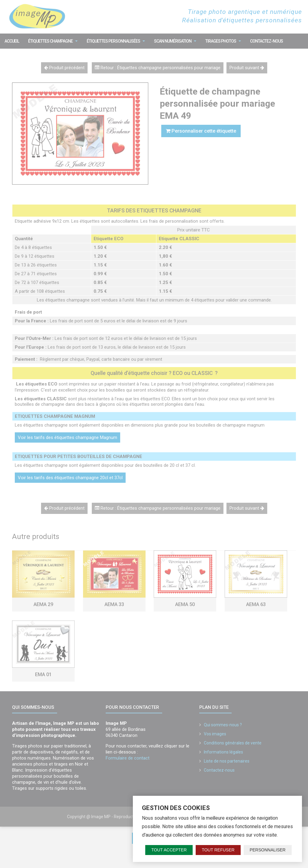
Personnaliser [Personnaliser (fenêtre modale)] (268, 850)
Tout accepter (169, 850)
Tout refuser (218, 850)
